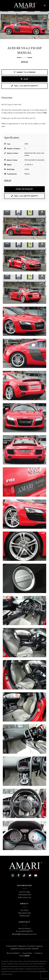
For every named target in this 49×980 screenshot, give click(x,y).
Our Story (25, 910)
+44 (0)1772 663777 (25, 931)
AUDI (24, 79)
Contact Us (39, 953)
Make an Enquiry (24, 189)
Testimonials (24, 916)
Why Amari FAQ (24, 913)
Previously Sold (24, 895)
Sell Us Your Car (25, 897)
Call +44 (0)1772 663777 (24, 86)
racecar (27, 956)
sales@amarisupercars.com (25, 934)
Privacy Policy (27, 953)
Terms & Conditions (13, 953)
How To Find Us (24, 928)
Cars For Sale (24, 892)
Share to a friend (24, 72)
